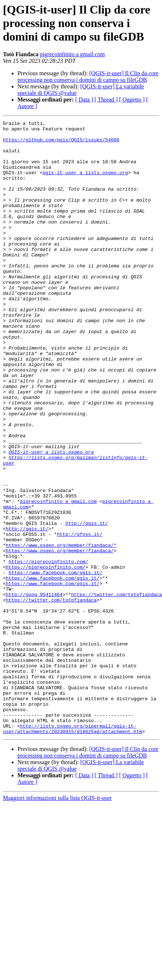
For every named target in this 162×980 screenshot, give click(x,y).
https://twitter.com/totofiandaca (116, 683)
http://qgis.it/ (87, 598)
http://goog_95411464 (34, 683)
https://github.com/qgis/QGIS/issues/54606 (61, 144)
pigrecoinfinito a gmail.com (72, 54)
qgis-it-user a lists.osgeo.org (85, 183)
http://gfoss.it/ (80, 611)
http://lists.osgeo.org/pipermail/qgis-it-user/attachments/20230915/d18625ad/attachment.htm (72, 844)
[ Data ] (84, 100)
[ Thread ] (106, 100)
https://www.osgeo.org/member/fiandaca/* (61, 624)
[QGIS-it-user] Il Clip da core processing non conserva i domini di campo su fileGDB (88, 77)
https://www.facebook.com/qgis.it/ (56, 657)
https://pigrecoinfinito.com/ (48, 644)
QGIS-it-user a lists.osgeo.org (51, 512)
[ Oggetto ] (132, 100)
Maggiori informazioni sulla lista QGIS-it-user (57, 914)
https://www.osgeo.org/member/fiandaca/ (60, 630)
